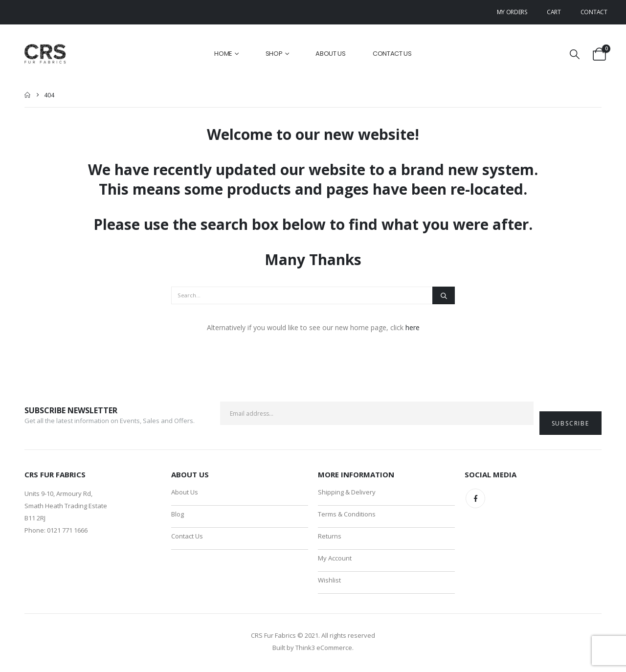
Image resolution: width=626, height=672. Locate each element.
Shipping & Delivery (347, 492)
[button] (575, 54)
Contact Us (392, 54)
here (413, 327)
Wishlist (329, 582)
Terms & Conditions (347, 515)
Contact (594, 12)
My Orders (512, 12)
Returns (330, 537)
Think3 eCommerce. (324, 650)
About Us (331, 54)
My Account (335, 560)
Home (223, 54)
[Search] (444, 295)
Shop (274, 54)
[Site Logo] (46, 54)
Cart (554, 12)
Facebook (475, 498)
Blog (178, 515)
